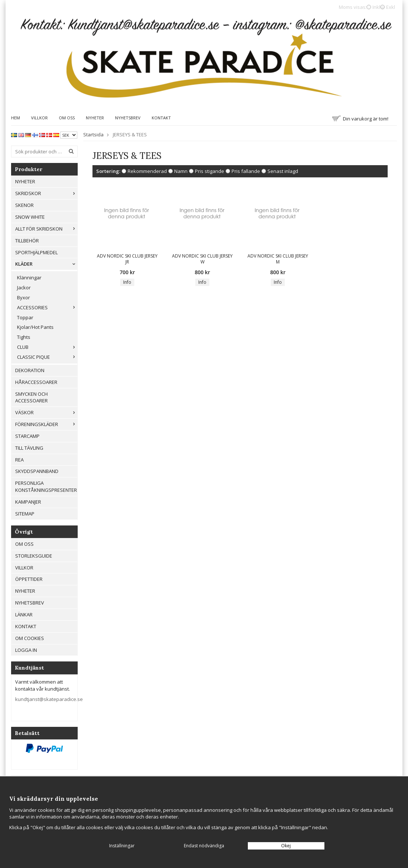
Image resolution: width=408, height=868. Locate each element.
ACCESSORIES (47, 307)
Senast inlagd (283, 171)
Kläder (46, 264)
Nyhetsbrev (128, 118)
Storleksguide (34, 556)
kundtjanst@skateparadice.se (49, 699)
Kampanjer (28, 502)
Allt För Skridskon (46, 229)
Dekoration (30, 370)
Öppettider (29, 579)
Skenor (24, 205)
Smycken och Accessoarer (31, 397)
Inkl (376, 7)
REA (19, 460)
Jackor (24, 287)
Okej (286, 846)
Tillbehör (27, 241)
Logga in (26, 650)
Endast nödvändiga (204, 846)
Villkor (39, 118)
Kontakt (161, 118)
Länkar (24, 615)
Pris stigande (210, 171)
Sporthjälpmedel (36, 252)
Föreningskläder (46, 424)
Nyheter (95, 118)
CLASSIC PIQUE (47, 357)
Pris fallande (246, 171)
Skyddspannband (37, 471)
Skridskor (46, 193)
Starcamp (27, 436)
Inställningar (122, 846)
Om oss (67, 118)
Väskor (46, 412)
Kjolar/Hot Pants (35, 327)
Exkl (391, 7)
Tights (24, 337)
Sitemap (25, 514)
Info (127, 282)
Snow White (30, 217)
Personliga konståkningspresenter (46, 486)
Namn (181, 171)
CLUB (47, 347)
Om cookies (30, 638)
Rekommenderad (147, 171)
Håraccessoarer (36, 382)
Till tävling (29, 448)
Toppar (25, 317)
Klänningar (29, 278)
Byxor (23, 297)
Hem (16, 118)
